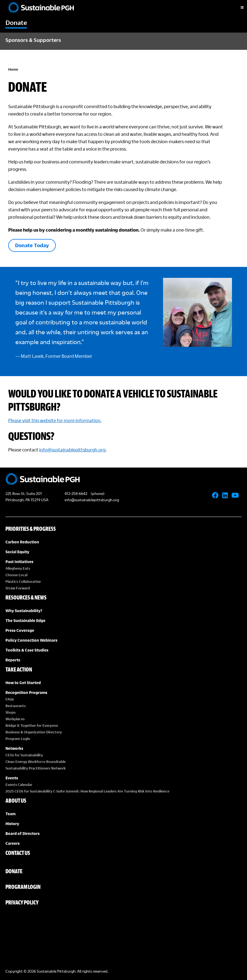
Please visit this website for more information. (55, 420)
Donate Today (32, 245)
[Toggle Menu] (237, 8)
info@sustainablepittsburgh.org (72, 450)
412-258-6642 (76, 493)
